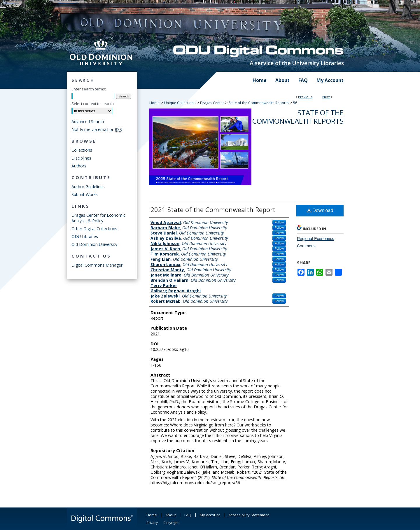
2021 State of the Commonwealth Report (213, 209)
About (171, 515)
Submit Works (85, 194)
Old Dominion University (94, 244)
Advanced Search (88, 121)
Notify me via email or (97, 129)
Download (320, 210)
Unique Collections (180, 103)
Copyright (171, 523)
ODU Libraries (85, 236)
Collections (82, 150)
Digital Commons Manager (97, 265)
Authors (79, 166)
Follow (279, 222)
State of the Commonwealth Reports (259, 103)
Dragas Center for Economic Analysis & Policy (98, 218)
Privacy (152, 523)
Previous (305, 97)
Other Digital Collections (94, 229)
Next (326, 97)
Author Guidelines (88, 187)
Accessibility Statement (249, 515)
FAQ (188, 515)
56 (295, 103)
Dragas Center (212, 103)
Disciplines (81, 158)
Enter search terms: (89, 89)
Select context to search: (93, 104)
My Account (210, 515)
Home (154, 103)
